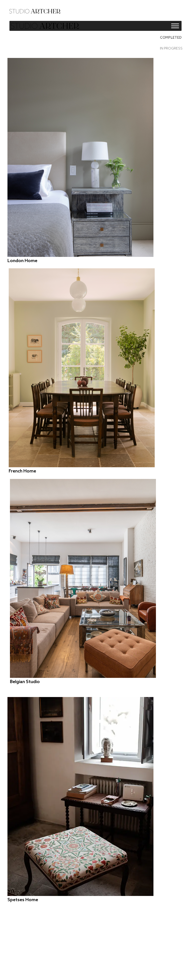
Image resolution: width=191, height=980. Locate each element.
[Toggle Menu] (175, 26)
